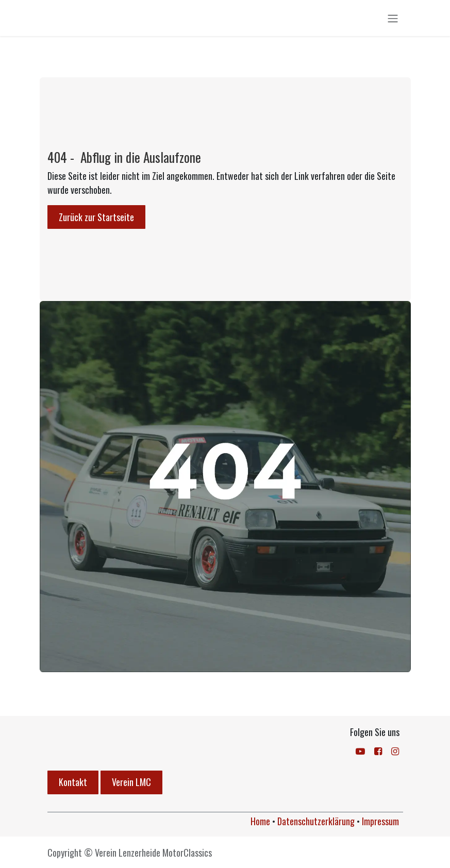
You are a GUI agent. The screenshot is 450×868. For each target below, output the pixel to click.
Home (260, 821)
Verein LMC (131, 782)
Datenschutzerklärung (316, 821)
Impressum (380, 821)
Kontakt (73, 782)
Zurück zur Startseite (96, 219)
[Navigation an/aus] (393, 19)
